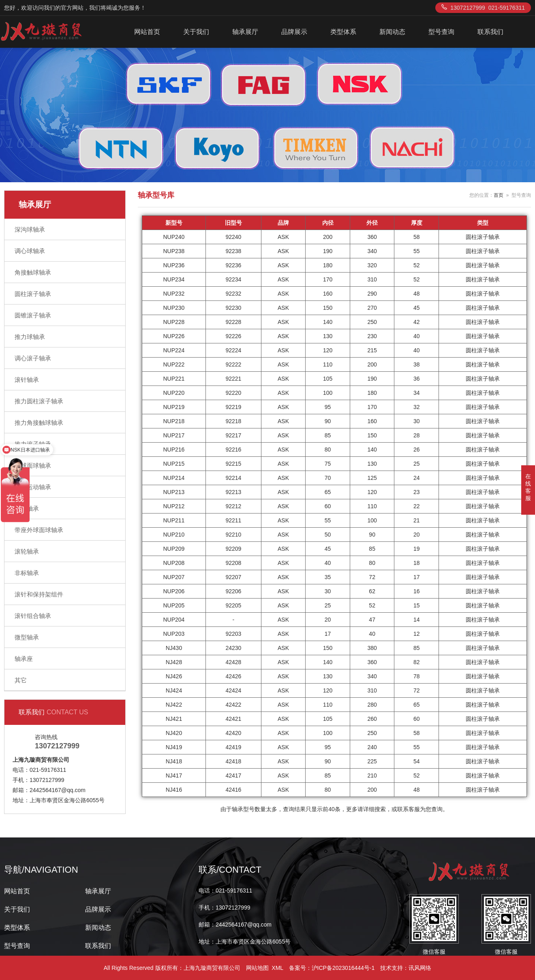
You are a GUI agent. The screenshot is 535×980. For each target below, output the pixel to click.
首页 (499, 195)
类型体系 (343, 32)
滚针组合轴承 (33, 616)
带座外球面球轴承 (39, 530)
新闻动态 (392, 32)
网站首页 (147, 32)
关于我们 (196, 32)
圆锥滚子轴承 (33, 315)
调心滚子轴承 (33, 358)
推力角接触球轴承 (39, 423)
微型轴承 (27, 637)
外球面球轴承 (33, 465)
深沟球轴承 (30, 229)
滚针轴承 (27, 380)
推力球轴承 (30, 337)
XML (277, 968)
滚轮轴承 (27, 551)
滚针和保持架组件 (39, 594)
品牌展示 (294, 32)
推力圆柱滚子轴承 (39, 401)
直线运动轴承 (33, 487)
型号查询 (441, 32)
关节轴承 (27, 508)
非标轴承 (27, 573)
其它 (21, 680)
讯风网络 (420, 968)
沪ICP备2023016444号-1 (343, 968)
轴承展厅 (245, 32)
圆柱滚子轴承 (33, 294)
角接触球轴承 (33, 272)
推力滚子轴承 (33, 444)
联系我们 (490, 32)
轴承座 (24, 659)
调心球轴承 (30, 251)
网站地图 (257, 968)
